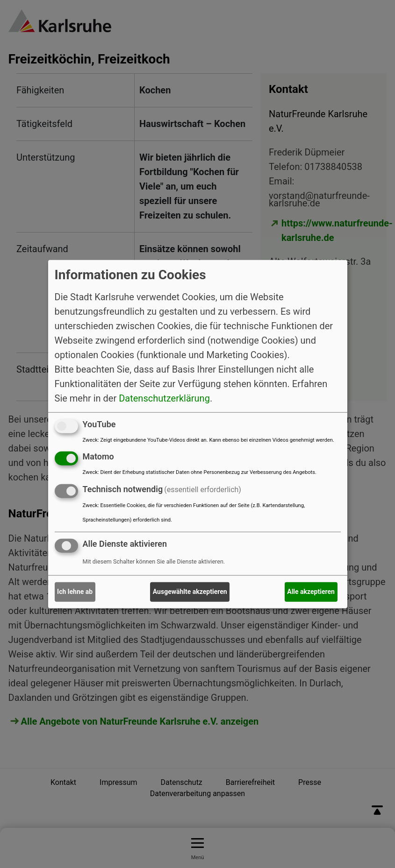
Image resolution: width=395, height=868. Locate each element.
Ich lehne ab (75, 592)
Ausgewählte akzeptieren (190, 592)
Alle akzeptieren (311, 592)
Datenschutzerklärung (164, 398)
